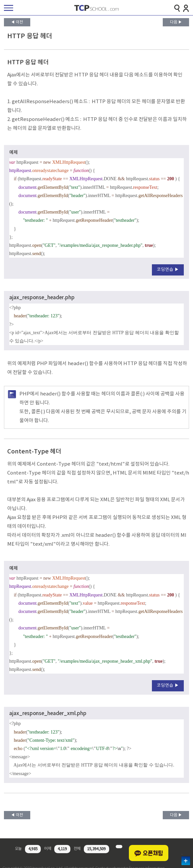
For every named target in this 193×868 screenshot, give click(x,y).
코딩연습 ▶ (168, 270)
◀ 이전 (17, 22)
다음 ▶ (176, 22)
